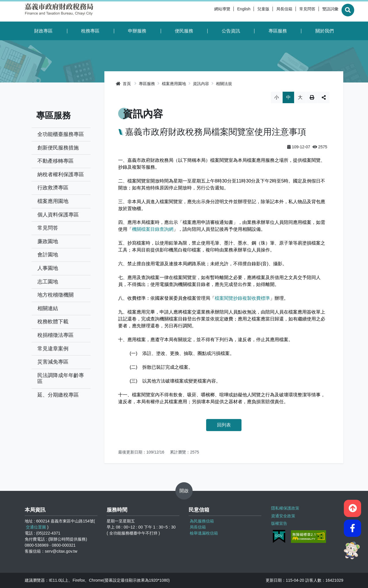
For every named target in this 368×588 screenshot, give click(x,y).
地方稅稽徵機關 (55, 295)
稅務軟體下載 (53, 322)
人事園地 (48, 268)
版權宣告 (279, 522)
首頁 (123, 84)
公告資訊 (231, 31)
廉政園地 (48, 241)
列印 (312, 97)
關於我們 (325, 31)
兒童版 (250, 11)
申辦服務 (137, 31)
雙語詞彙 (317, 11)
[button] (352, 506)
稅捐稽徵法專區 (55, 335)
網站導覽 (209, 11)
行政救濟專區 (53, 188)
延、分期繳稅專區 (58, 395)
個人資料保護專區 (58, 215)
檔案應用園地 (53, 201)
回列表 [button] (224, 425)
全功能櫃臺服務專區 (61, 134)
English (231, 11)
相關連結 (48, 308)
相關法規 (224, 84)
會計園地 (48, 255)
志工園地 (48, 282)
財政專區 (43, 31)
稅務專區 (90, 31)
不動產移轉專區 (55, 161)
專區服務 (278, 31)
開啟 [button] (184, 491)
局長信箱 (271, 11)
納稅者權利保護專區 (61, 174)
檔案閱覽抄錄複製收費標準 (242, 298)
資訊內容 (201, 84)
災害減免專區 (53, 362)
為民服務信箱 (202, 521)
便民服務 (184, 31)
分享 (324, 97)
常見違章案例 (53, 349)
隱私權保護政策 (285, 508)
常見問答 (294, 11)
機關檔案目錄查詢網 (153, 229)
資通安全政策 (283, 515)
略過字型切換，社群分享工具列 (224, 92)
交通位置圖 (36, 527)
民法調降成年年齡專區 (61, 378)
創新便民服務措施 (58, 148)
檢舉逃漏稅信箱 (204, 533)
